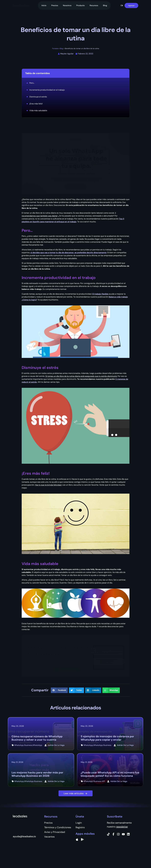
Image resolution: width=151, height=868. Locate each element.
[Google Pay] (82, 839)
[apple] (77, 839)
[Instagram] (118, 834)
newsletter (122, 827)
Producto (81, 5)
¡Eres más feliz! (36, 104)
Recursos (94, 5)
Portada (55, 49)
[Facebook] (113, 834)
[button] (122, 5)
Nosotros (67, 5)
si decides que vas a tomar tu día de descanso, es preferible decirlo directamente (68, 253)
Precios (55, 5)
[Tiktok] (108, 834)
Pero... (32, 83)
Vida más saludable (38, 110)
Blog (105, 5)
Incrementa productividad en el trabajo (47, 90)
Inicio (44, 5)
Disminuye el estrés (38, 97)
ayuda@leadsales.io (24, 836)
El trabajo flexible (101, 294)
